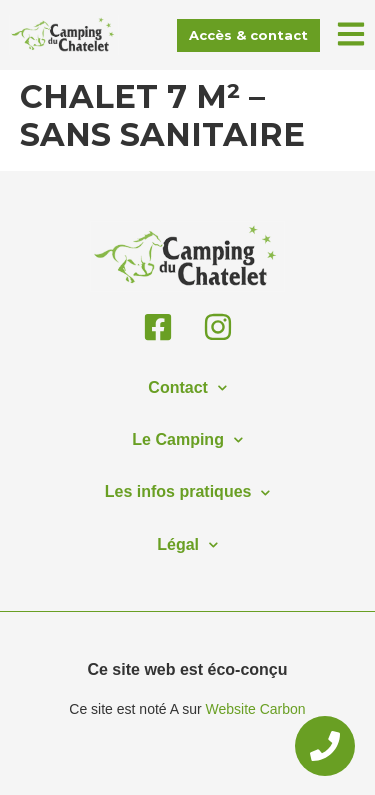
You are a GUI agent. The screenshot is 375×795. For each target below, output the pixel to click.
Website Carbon (256, 709)
